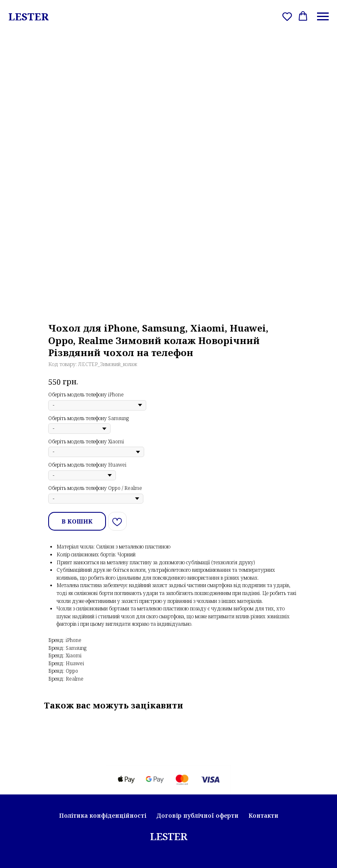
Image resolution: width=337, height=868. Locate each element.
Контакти (263, 815)
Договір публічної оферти (197, 815)
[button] (287, 16)
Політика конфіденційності (103, 815)
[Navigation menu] (323, 17)
